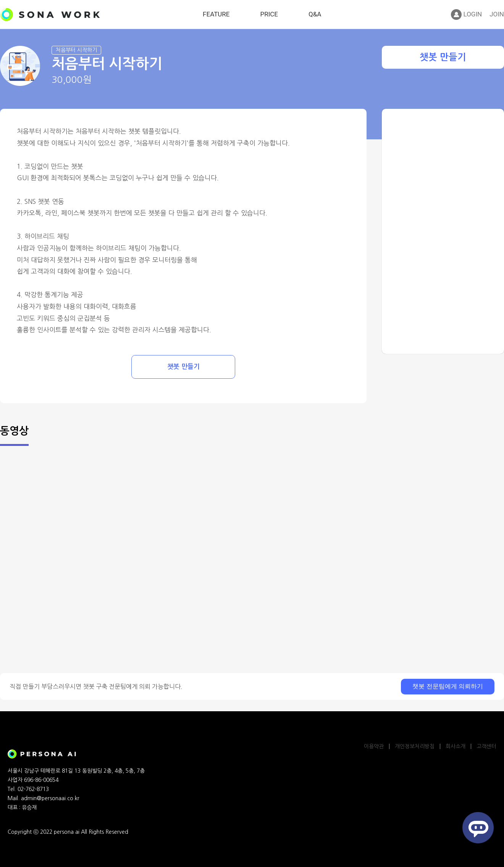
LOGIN (467, 15)
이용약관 (374, 746)
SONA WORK (50, 15)
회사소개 (456, 746)
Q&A (315, 14)
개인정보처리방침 (415, 746)
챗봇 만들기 (443, 57)
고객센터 (486, 746)
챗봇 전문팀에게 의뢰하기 (448, 686)
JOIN (497, 14)
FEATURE (216, 14)
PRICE (269, 14)
